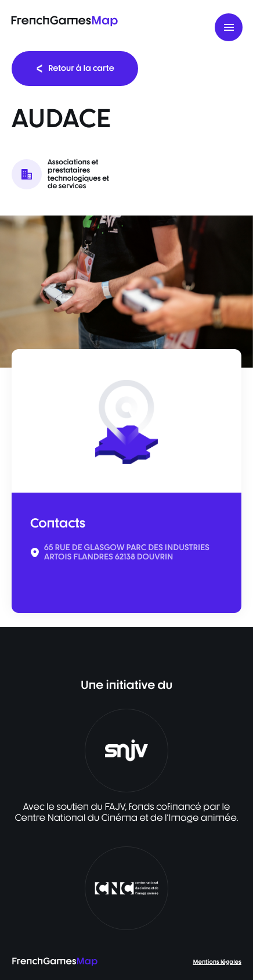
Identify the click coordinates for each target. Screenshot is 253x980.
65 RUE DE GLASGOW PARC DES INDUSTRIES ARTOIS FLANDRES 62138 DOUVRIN (127, 552)
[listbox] (126, 292)
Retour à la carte (75, 68)
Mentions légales (217, 962)
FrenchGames (64, 20)
